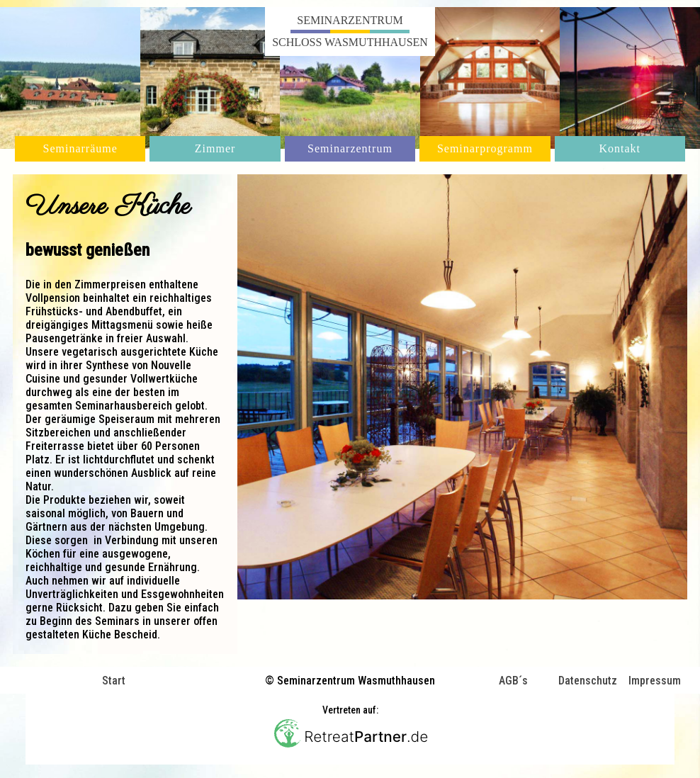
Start (114, 681)
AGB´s (513, 681)
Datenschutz (588, 681)
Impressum (655, 681)
